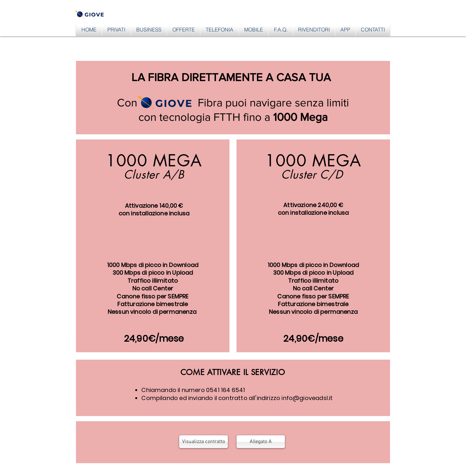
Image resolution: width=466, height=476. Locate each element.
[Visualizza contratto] (204, 442)
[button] (116, 29)
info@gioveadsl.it (307, 398)
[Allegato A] (261, 442)
